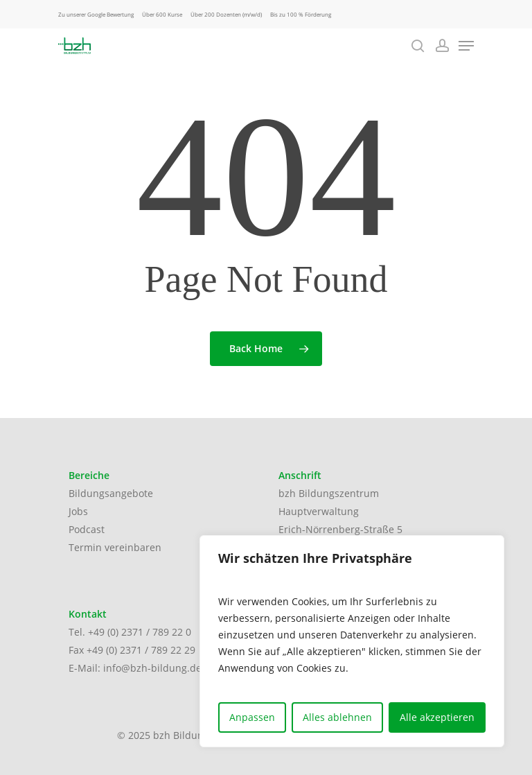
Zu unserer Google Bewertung (96, 14)
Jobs (78, 511)
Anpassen (252, 717)
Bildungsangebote (111, 493)
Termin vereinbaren (115, 547)
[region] (352, 641)
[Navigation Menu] (466, 46)
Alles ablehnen (337, 717)
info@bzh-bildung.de (152, 668)
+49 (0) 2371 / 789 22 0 (140, 632)
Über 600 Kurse (162, 14)
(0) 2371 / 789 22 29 (151, 650)
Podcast (87, 529)
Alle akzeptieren (437, 717)
